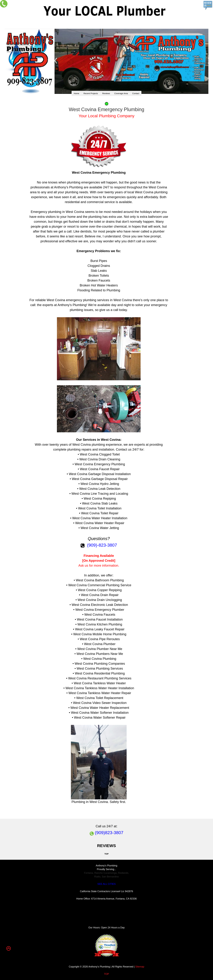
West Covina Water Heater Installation (100, 518)
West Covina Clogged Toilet (100, 454)
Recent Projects (91, 93)
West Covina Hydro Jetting (100, 484)
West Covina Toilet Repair (100, 513)
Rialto (97, 877)
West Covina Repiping (100, 498)
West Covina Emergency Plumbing (99, 173)
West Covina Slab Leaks (100, 503)
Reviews (106, 93)
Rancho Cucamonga (105, 873)
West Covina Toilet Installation (100, 508)
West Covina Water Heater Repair (100, 523)
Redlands (123, 873)
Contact (136, 93)
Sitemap (140, 967)
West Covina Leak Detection (100, 489)
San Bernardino (110, 877)
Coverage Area (121, 93)
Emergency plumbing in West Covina (57, 212)
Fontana (88, 873)
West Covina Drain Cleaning (100, 459)
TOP (107, 974)
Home (76, 93)
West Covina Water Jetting (100, 528)
